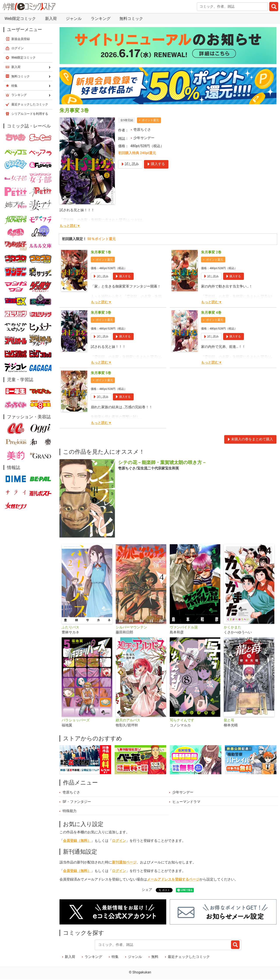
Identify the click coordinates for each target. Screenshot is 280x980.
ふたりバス (70, 627)
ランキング (101, 18)
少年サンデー (144, 138)
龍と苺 (229, 720)
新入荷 (51, 18)
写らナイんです (182, 720)
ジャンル (74, 18)
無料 (155, 957)
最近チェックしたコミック (189, 957)
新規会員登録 (21, 39)
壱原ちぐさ (142, 130)
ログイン (119, 841)
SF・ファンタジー (77, 802)
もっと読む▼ (70, 226)
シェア (147, 890)
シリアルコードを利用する (30, 114)
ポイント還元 (150, 120)
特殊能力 (70, 811)
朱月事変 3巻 (101, 313)
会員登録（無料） (77, 841)
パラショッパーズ (76, 720)
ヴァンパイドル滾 (184, 627)
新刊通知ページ (124, 862)
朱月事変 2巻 (211, 252)
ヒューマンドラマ (186, 802)
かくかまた (233, 627)
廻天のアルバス (128, 720)
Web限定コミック (20, 18)
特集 (115, 957)
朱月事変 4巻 (211, 313)
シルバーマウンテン (131, 627)
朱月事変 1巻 (101, 252)
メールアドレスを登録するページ (173, 879)
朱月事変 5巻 (101, 373)
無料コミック (131, 18)
